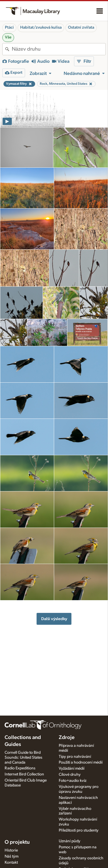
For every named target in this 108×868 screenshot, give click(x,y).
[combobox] (59, 49)
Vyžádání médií (72, 769)
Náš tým (12, 856)
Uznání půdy (70, 841)
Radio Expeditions (20, 768)
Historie (11, 850)
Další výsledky (54, 619)
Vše (8, 37)
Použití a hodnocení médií (81, 762)
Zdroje (67, 738)
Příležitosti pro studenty (79, 830)
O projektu (17, 842)
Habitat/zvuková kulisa (41, 27)
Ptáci (9, 27)
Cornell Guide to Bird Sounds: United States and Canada (23, 758)
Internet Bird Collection (24, 774)
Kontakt (11, 863)
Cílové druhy (70, 775)
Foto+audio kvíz (73, 781)
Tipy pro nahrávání (75, 757)
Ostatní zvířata (81, 27)
